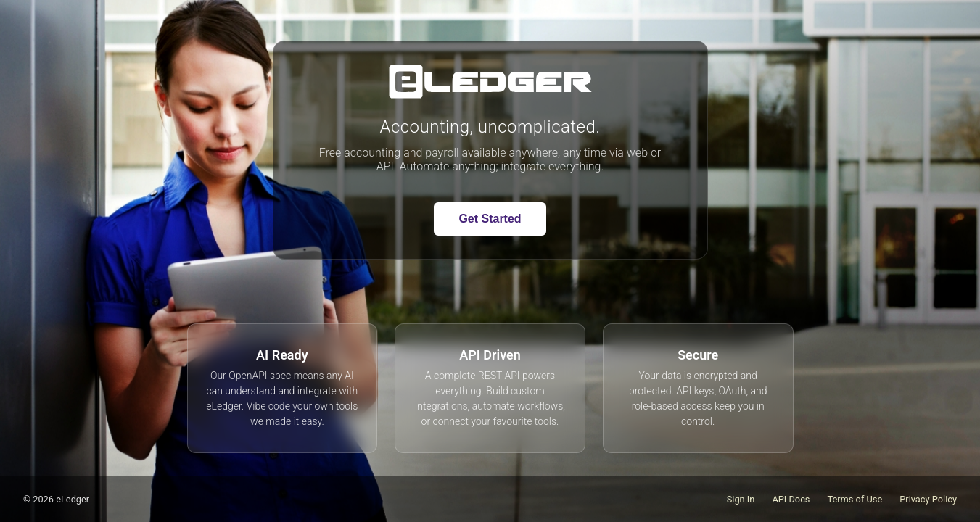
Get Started (490, 219)
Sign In (741, 499)
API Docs (791, 499)
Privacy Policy (928, 499)
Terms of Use (855, 499)
